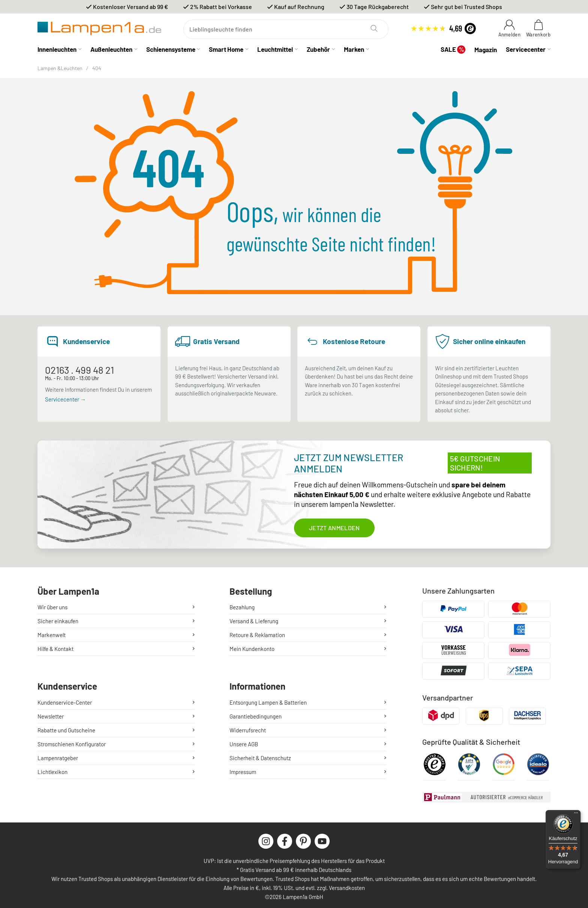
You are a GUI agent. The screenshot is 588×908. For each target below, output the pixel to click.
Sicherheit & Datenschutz (260, 758)
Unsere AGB (244, 744)
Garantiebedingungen (256, 716)
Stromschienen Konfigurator (72, 744)
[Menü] (576, 815)
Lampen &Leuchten (60, 68)
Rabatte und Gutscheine (66, 730)
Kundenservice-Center (65, 702)
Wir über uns (52, 607)
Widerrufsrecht (248, 730)
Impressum (243, 772)
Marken (354, 49)
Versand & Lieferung (254, 621)
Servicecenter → (65, 399)
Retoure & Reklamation (257, 635)
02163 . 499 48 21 (79, 370)
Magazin (486, 50)
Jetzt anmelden (334, 528)
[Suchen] (286, 29)
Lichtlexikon (52, 772)
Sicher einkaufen (58, 621)
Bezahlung (242, 607)
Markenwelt (52, 635)
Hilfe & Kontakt (55, 649)
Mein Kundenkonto (252, 649)
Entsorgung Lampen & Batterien (268, 702)
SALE (453, 49)
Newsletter (51, 716)
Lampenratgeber (58, 758)
